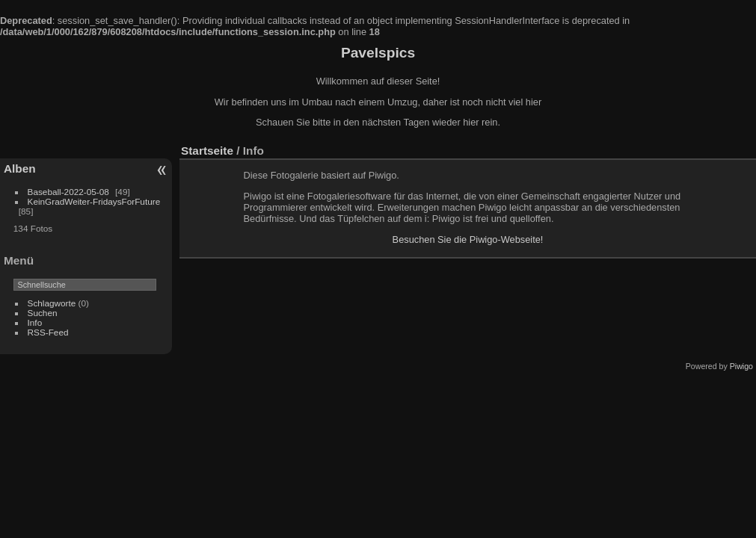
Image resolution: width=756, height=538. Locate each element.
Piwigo (741, 366)
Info (35, 322)
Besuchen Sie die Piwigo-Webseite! (468, 239)
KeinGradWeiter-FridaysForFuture (94, 201)
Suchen (43, 313)
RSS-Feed (48, 332)
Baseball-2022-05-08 (68, 192)
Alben (20, 168)
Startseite (207, 151)
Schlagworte (52, 303)
